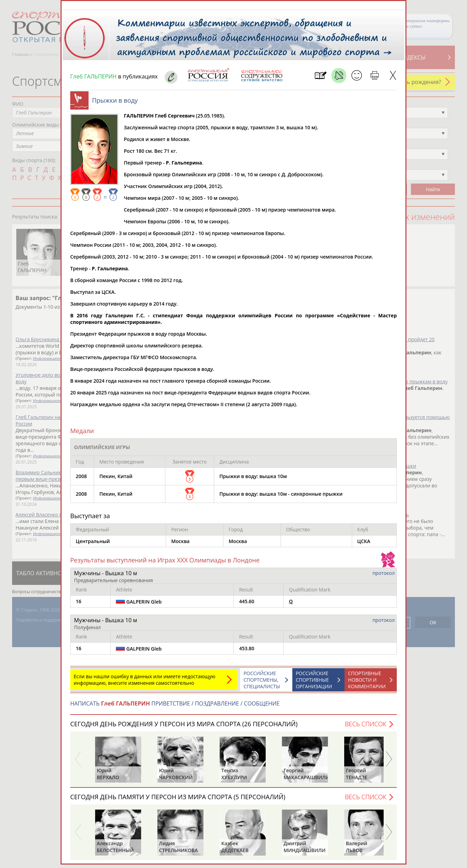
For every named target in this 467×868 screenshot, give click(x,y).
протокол (384, 576)
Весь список (366, 727)
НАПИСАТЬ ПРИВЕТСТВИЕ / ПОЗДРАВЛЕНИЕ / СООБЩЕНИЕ (175, 707)
